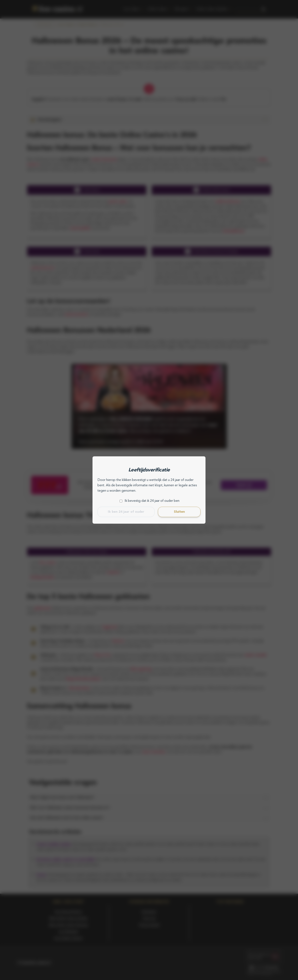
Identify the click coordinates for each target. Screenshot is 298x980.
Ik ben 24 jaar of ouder (126, 512)
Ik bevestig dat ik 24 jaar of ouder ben (152, 501)
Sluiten (179, 512)
